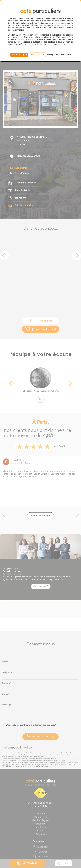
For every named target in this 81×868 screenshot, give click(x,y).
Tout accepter (19, 55)
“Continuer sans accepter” (41, 39)
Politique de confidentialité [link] (59, 55)
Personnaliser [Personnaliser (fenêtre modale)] (38, 55)
